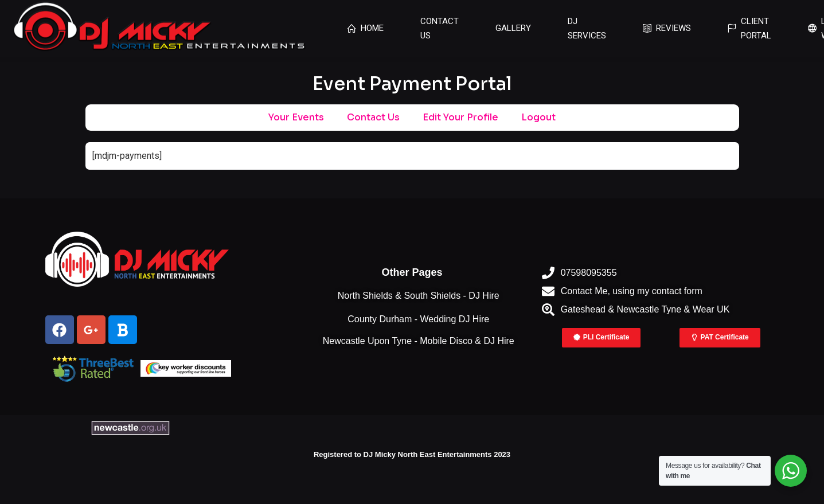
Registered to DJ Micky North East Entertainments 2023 (412, 454)
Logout (538, 117)
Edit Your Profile (460, 117)
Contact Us (373, 117)
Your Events (296, 117)
